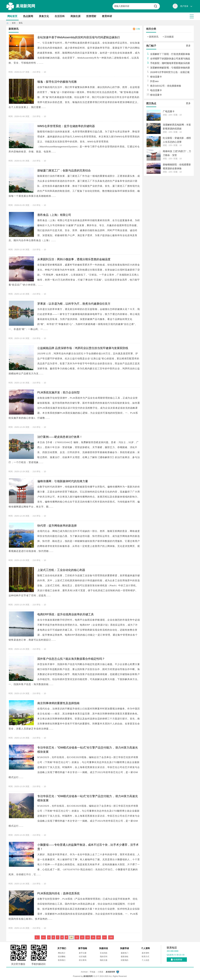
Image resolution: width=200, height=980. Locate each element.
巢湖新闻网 (25, 6)
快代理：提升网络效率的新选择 (57, 526)
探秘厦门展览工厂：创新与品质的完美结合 (64, 171)
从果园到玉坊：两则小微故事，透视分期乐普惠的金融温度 (74, 259)
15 (98, 937)
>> (105, 937)
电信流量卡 (156, 90)
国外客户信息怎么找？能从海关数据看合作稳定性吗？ (71, 659)
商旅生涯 (75, 16)
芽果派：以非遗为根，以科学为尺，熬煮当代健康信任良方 (74, 304)
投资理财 (91, 16)
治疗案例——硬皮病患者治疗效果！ (60, 437)
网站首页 (12, 16)
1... (37, 937)
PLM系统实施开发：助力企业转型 (59, 392)
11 (77, 937)
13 (88, 937)
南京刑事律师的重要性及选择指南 (58, 703)
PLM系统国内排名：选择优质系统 (59, 893)
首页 (7, 23)
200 (111, 937)
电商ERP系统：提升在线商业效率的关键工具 (66, 614)
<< (43, 937)
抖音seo (154, 81)
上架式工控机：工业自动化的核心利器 (61, 570)
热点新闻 (28, 16)
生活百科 (60, 16)
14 (93, 937)
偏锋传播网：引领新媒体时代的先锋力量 (63, 481)
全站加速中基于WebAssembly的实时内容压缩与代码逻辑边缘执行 (79, 37)
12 (82, 937)
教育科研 (107, 16)
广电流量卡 (169, 111)
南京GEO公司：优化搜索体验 (166, 86)
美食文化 (44, 16)
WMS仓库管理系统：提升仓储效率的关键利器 (66, 126)
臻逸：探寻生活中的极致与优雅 (57, 82)
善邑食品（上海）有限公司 (54, 215)
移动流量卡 (156, 77)
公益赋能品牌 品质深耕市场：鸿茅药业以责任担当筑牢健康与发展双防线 (83, 348)
